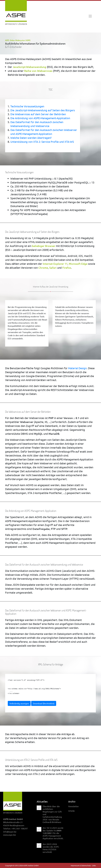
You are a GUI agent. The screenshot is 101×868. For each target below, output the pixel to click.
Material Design (77, 368)
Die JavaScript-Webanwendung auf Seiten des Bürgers (43, 110)
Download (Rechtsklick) (44, 703)
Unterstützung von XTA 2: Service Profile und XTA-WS (42, 142)
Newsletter (74, 806)
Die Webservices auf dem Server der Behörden (38, 114)
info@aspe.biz (10, 832)
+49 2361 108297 (20, 828)
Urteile (71, 811)
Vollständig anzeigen (19, 703)
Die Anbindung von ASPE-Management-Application (40, 118)
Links (94, 865)
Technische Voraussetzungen (27, 106)
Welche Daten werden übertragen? (31, 138)
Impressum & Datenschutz (81, 865)
